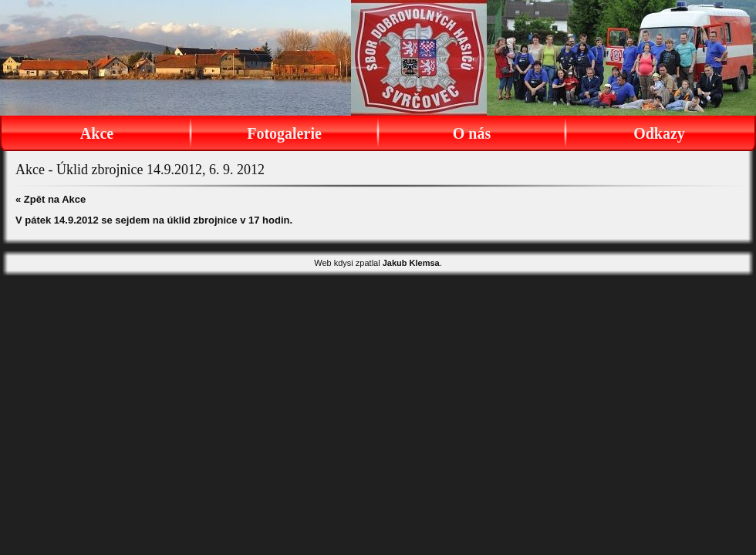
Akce (97, 133)
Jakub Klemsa (411, 263)
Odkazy (659, 133)
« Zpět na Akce (51, 199)
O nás (472, 133)
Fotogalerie (284, 133)
